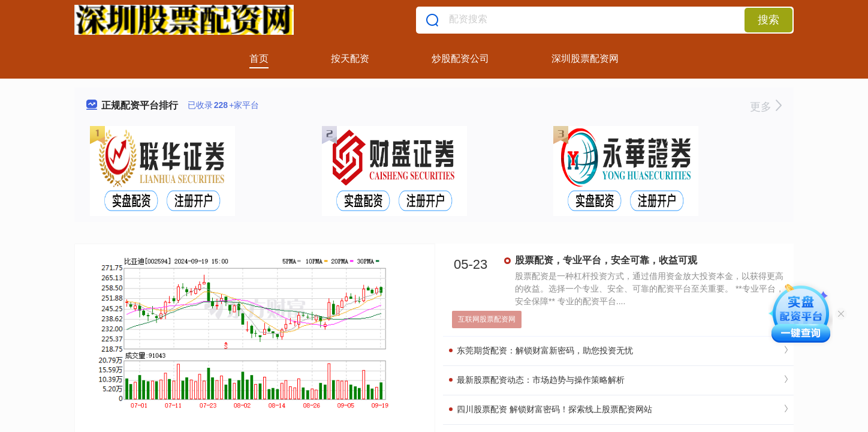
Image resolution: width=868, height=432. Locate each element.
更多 (766, 107)
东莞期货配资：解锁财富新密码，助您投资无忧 (541, 350)
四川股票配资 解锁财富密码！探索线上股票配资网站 (551, 409)
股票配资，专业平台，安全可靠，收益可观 (606, 260)
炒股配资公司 (460, 58)
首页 (259, 58)
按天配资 (350, 58)
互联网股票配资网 (487, 319)
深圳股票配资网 (585, 58)
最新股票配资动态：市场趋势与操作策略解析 (537, 380)
